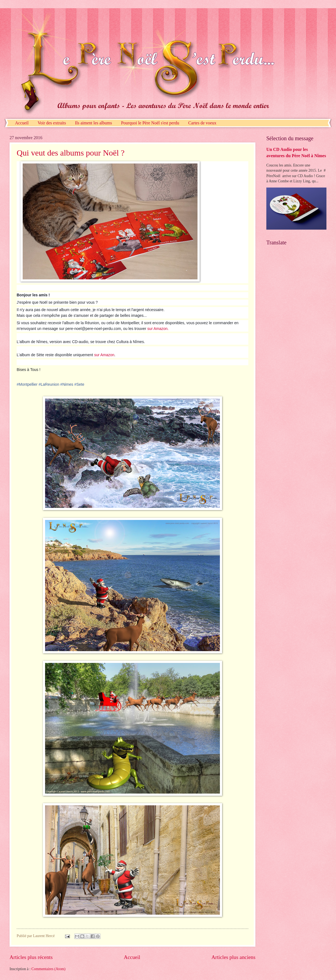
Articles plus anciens (233, 957)
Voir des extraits (52, 123)
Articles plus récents (31, 957)
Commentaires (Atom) (48, 969)
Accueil (22, 123)
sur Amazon (104, 355)
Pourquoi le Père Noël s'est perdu (150, 123)
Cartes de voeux (202, 123)
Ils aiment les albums (93, 123)
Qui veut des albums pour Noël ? (71, 153)
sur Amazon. (158, 329)
